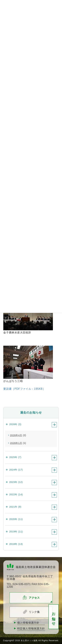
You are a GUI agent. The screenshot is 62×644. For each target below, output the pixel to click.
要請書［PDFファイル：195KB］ (24, 389)
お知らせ (54, 617)
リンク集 (34, 612)
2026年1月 (16, 443)
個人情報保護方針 (28, 623)
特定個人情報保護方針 (31, 629)
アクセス (34, 598)
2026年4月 (16, 435)
